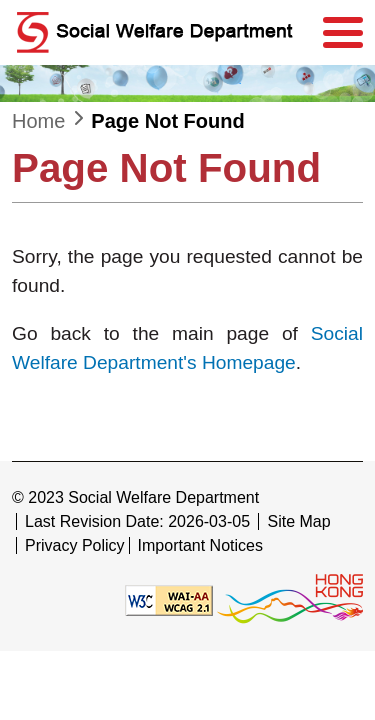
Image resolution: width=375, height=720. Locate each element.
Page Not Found (167, 121)
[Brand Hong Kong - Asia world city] (290, 599)
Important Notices (200, 545)
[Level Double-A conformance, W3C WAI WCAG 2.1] (169, 599)
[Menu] (343, 33)
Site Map (298, 521)
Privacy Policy (75, 545)
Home (38, 121)
